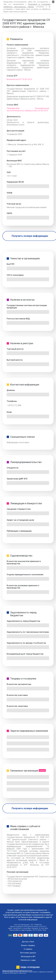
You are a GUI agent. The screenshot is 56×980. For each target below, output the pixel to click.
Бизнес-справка (28, 945)
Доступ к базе (28, 942)
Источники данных (28, 953)
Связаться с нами (28, 960)
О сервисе (28, 949)
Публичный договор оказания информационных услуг (17, 971)
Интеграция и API (28, 957)
